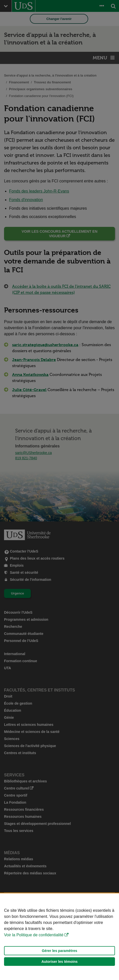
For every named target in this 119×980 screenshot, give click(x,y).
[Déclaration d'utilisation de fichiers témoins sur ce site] (59, 937)
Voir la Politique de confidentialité (34, 935)
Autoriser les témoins (59, 962)
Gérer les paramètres (59, 951)
